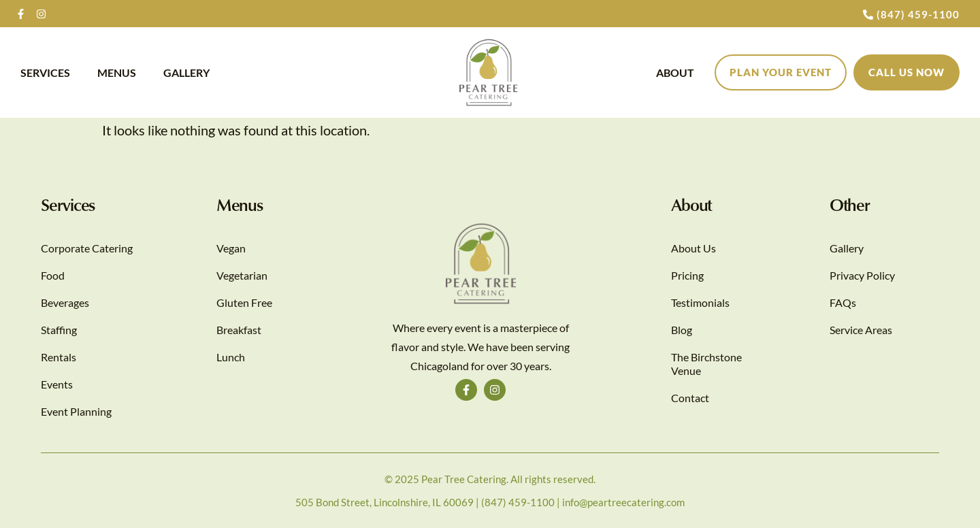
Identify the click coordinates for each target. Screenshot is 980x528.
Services (45, 72)
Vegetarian (242, 275)
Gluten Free (244, 302)
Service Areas (861, 330)
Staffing (59, 330)
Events (57, 384)
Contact (690, 398)
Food (53, 275)
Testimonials (700, 302)
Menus (117, 72)
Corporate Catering (87, 248)
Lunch (231, 357)
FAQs (843, 302)
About (675, 72)
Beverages (65, 302)
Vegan (231, 248)
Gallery (186, 72)
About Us (693, 248)
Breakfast (239, 330)
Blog (682, 330)
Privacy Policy (862, 275)
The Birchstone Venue (706, 364)
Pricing (687, 275)
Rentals (59, 357)
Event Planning (76, 411)
